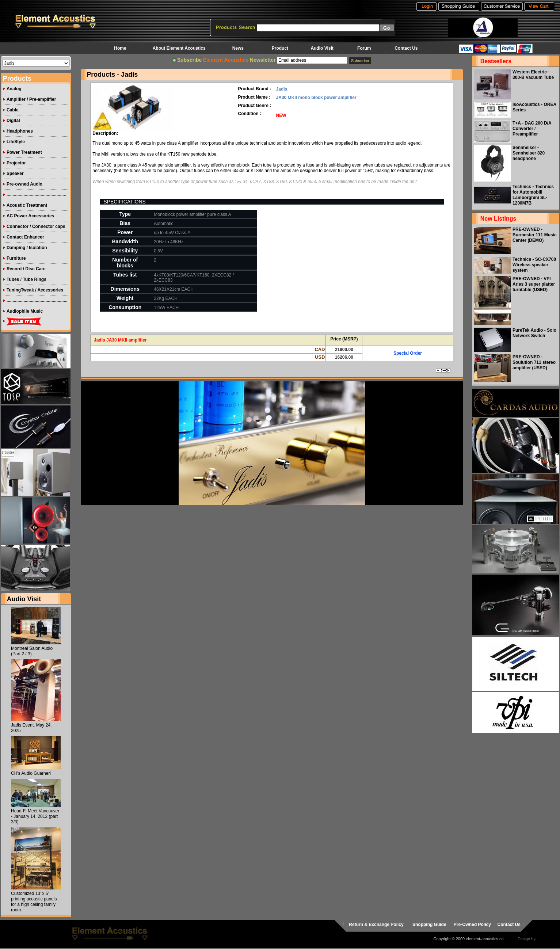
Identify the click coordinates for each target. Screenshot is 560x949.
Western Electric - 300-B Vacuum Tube (533, 75)
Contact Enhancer (25, 237)
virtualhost (546, 939)
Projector (16, 163)
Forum (364, 48)
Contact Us (406, 48)
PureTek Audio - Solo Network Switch (534, 333)
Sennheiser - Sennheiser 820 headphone (529, 153)
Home (120, 48)
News (238, 48)
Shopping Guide (429, 925)
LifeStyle (16, 142)
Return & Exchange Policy (376, 925)
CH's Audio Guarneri (31, 773)
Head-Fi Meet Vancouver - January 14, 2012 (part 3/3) (35, 816)
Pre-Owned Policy (472, 925)
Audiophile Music (25, 311)
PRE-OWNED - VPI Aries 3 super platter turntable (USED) (534, 284)
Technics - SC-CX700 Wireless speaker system (534, 265)
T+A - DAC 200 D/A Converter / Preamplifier (532, 129)
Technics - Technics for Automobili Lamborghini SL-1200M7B (533, 195)
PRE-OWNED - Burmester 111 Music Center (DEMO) (535, 235)
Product (280, 48)
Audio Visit (322, 48)
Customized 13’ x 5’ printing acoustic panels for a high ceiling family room (34, 902)
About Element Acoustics (179, 48)
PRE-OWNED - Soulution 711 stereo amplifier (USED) (534, 362)
